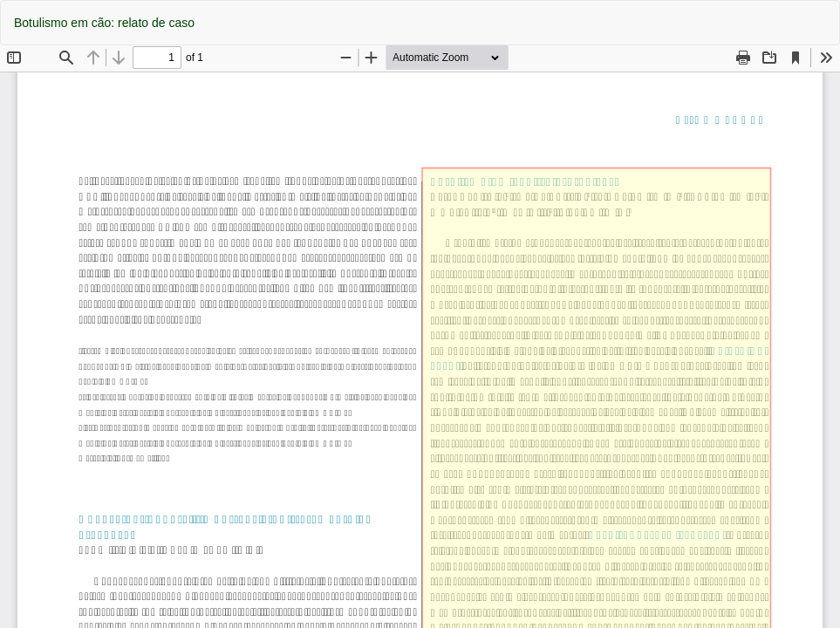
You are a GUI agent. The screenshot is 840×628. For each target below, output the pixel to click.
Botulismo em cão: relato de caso (104, 23)
